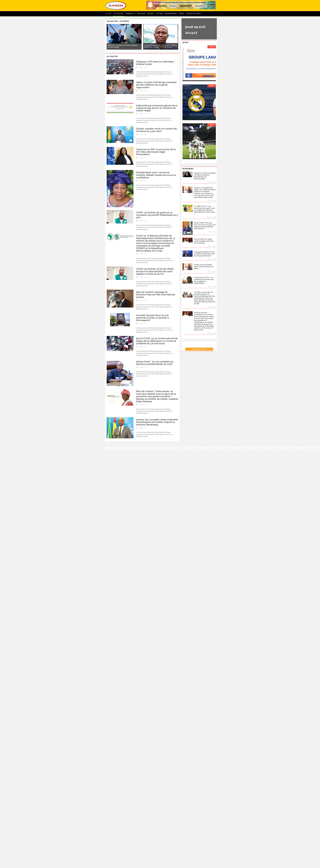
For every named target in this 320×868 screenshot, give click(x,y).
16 (167, 448)
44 (295, 448)
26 (213, 448)
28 (222, 448)
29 (227, 448)
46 (304, 448)
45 (300, 448)
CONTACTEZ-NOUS (193, 14)
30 (231, 448)
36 (259, 448)
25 (208, 448)
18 (176, 448)
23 (199, 448)
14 (158, 448)
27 (217, 448)
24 (204, 448)
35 (254, 448)
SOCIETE (150, 14)
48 (314, 448)
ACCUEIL (108, 14)
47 (309, 448)
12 (149, 448)
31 (236, 448)
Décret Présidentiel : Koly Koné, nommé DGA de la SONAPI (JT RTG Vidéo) (161, 46)
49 (318, 448)
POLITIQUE (141, 14)
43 (291, 448)
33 (245, 448)
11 (144, 448)
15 (163, 448)
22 (195, 448)
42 (286, 448)
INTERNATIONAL (171, 14)
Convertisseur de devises (199, 349)
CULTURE (159, 14)
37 (263, 448)
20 (185, 448)
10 (140, 448)
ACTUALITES (119, 14)
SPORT (182, 14)
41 (282, 448)
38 (268, 448)
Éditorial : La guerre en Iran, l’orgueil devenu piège (122, 46)
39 (272, 448)
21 (190, 448)
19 (181, 448)
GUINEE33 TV (130, 14)
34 (250, 448)
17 (172, 448)
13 (153, 448)
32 (240, 448)
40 (277, 448)
